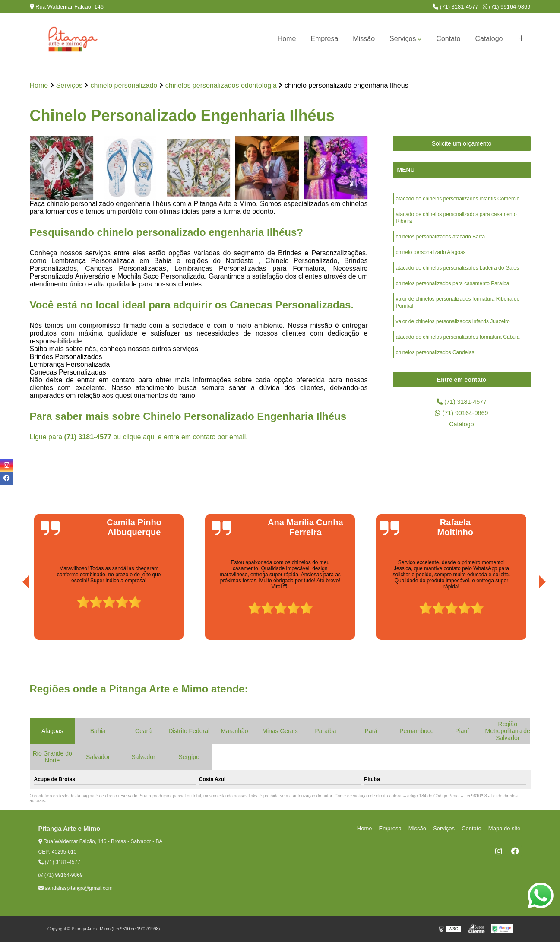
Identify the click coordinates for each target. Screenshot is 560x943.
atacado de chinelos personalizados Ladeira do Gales (458, 273)
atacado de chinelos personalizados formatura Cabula (458, 347)
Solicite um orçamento (462, 144)
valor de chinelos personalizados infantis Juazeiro (453, 330)
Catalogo (489, 39)
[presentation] (14, 616)
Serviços (403, 39)
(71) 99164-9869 (507, 7)
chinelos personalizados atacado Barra (441, 241)
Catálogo (462, 427)
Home (287, 39)
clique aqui (140, 437)
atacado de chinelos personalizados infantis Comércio (458, 200)
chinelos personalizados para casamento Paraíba (453, 290)
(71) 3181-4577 (456, 7)
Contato (448, 39)
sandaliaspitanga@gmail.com (76, 889)
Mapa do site (506, 829)
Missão (364, 39)
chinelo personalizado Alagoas (431, 257)
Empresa (324, 39)
